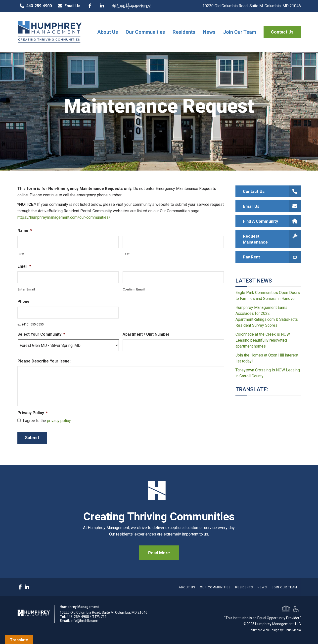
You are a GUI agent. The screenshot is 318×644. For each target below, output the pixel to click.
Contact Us (282, 32)
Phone (23, 302)
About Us (108, 32)
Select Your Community (41, 334)
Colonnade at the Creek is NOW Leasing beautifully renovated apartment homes (263, 340)
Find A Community (272, 221)
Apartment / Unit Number (146, 334)
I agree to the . (47, 421)
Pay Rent (272, 257)
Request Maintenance (272, 239)
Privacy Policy (33, 413)
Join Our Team (240, 32)
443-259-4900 (35, 6)
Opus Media (293, 630)
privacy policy (59, 421)
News (209, 32)
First (21, 254)
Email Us (68, 6)
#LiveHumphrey (131, 6)
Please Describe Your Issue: (44, 361)
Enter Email (26, 289)
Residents (184, 32)
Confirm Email (134, 289)
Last (126, 254)
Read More (159, 553)
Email (24, 266)
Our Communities (145, 32)
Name (25, 231)
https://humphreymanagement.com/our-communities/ (64, 217)
